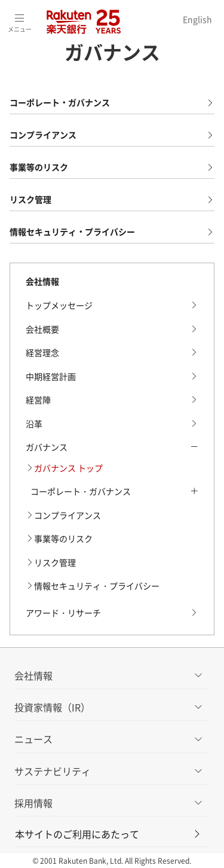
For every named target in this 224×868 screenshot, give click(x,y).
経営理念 (42, 352)
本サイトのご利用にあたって (108, 834)
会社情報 (42, 281)
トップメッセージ (59, 305)
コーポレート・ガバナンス (60, 102)
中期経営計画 (51, 376)
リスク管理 (30, 199)
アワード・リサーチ (63, 613)
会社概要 (42, 329)
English (197, 19)
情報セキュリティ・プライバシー (72, 232)
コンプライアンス (43, 135)
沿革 (34, 424)
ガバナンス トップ (68, 468)
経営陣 (38, 400)
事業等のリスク (39, 167)
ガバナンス (47, 447)
